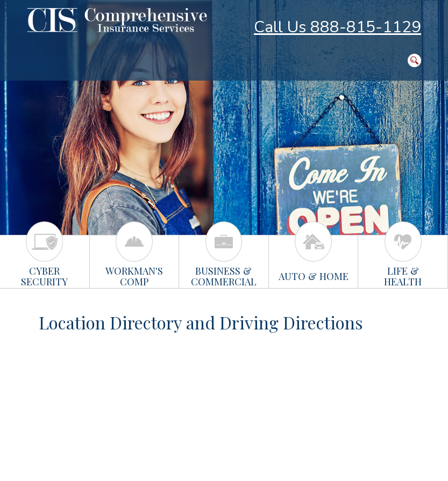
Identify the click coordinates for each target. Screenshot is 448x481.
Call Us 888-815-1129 (337, 27)
